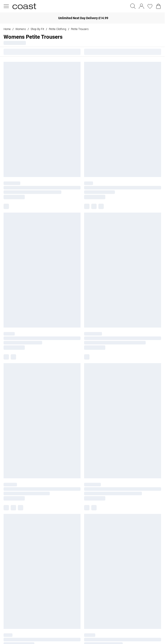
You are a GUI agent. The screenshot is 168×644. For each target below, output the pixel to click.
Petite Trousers (80, 29)
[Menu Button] (6, 6)
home (7, 29)
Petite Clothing (58, 29)
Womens (21, 29)
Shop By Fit (37, 29)
